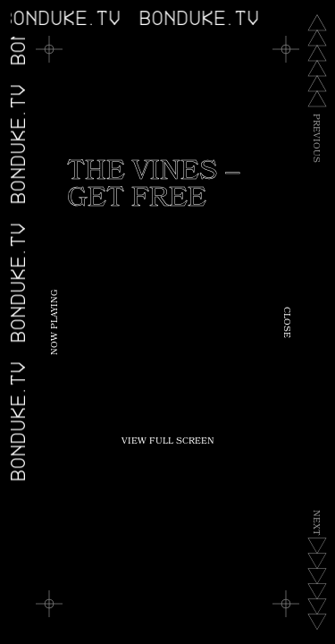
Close (286, 322)
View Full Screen (168, 442)
